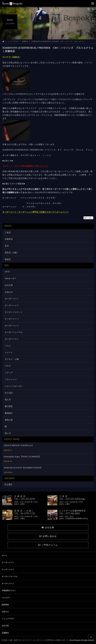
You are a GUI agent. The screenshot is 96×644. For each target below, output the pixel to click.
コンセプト (6, 598)
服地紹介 (9, 413)
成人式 (8, 400)
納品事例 (5, 605)
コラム (8, 346)
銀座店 (8, 259)
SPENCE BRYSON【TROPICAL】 (19, 445)
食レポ (8, 433)
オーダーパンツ (12, 326)
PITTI (7, 272)
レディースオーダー (14, 386)
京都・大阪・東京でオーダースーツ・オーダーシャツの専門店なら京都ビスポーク (36, 640)
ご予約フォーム (48, 545)
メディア (9, 373)
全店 (7, 246)
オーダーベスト (12, 339)
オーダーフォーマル (14, 332)
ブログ (8, 366)
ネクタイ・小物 (12, 359)
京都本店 (25, 41)
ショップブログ (13, 41)
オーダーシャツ (12, 305)
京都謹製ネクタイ (9, 591)
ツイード (9, 353)
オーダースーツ (12, 319)
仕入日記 (9, 393)
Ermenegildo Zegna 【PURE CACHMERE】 (22, 457)
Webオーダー (11, 278)
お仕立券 (9, 285)
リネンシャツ (11, 379)
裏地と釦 (9, 420)
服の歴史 (9, 406)
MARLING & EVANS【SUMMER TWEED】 (23, 468)
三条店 (8, 232)
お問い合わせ (48, 536)
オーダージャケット (14, 312)
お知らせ (9, 292)
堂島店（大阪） (12, 253)
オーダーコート (12, 299)
